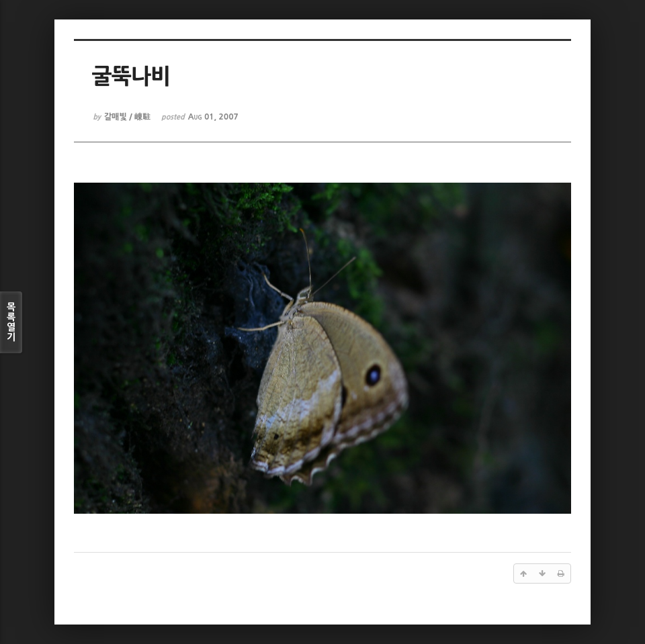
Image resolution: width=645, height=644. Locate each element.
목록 (11, 322)
